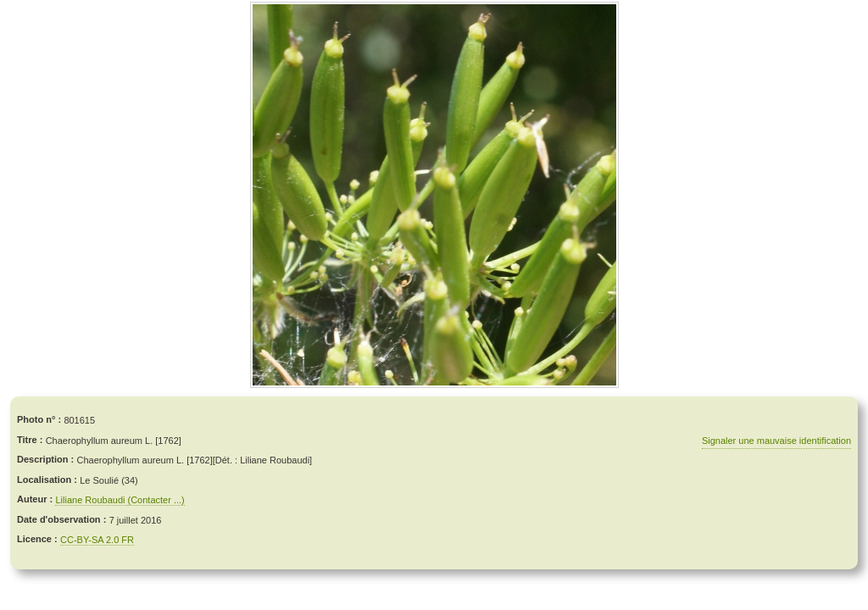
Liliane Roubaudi (91, 500)
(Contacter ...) (156, 500)
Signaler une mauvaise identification (776, 441)
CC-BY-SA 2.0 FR (97, 540)
